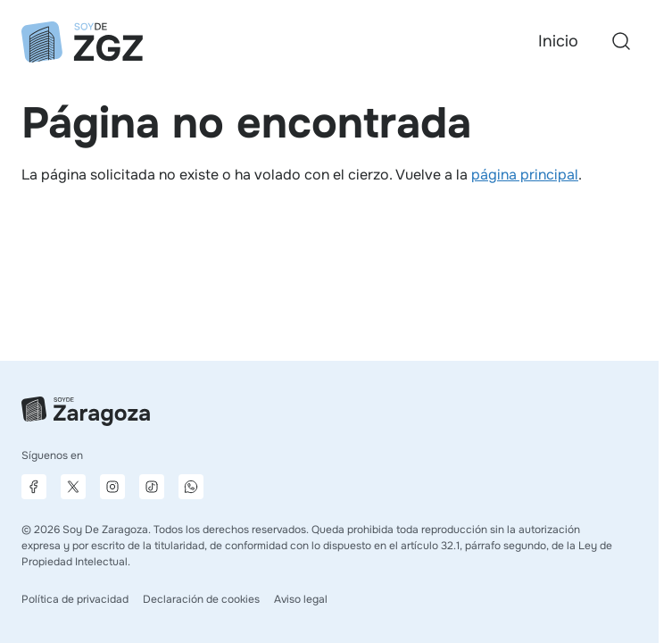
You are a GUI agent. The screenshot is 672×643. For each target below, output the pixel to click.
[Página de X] (73, 487)
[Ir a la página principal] (82, 42)
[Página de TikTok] (152, 487)
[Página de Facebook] (34, 487)
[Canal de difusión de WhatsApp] (191, 487)
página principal (525, 175)
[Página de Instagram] (112, 487)
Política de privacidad (75, 599)
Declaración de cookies (201, 599)
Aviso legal (301, 599)
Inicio (558, 41)
